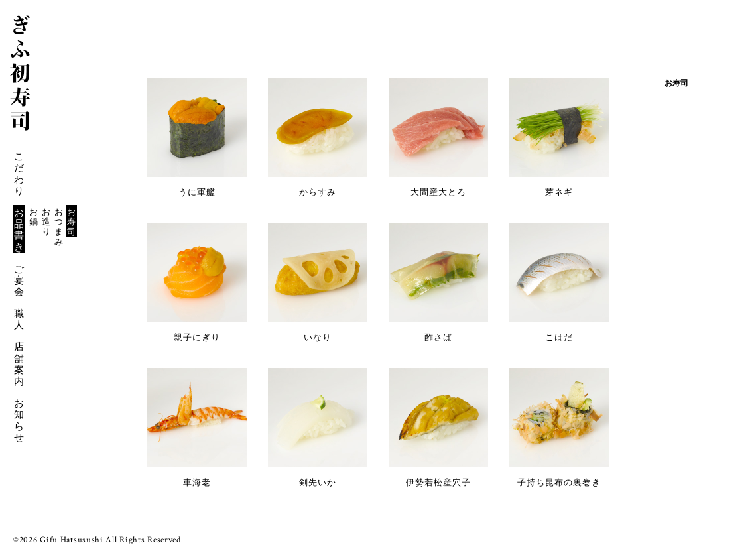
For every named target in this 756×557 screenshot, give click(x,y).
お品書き (19, 230)
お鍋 (33, 217)
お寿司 (71, 222)
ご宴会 (19, 280)
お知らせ (19, 420)
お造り (46, 222)
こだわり (19, 173)
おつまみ (59, 227)
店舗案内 (19, 364)
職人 (19, 319)
